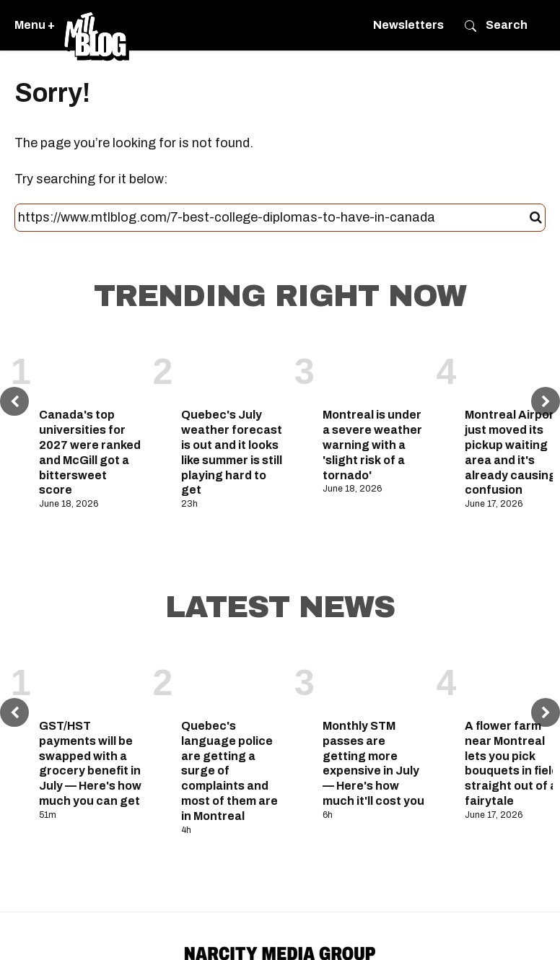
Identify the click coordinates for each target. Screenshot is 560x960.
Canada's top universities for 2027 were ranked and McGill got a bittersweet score (90, 452)
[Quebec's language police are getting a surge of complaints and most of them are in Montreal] (233, 679)
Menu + (35, 25)
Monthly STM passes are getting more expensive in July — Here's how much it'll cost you (373, 763)
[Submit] (536, 218)
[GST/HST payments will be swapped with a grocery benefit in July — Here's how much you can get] (91, 679)
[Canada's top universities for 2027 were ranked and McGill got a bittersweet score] (91, 368)
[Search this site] (274, 218)
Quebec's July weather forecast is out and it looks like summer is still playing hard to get (232, 452)
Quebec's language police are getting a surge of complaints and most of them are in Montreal (229, 771)
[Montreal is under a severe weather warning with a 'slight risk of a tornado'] (374, 368)
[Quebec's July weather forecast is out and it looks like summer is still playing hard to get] (233, 368)
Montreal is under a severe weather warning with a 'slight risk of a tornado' (372, 445)
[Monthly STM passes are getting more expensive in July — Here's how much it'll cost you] (374, 679)
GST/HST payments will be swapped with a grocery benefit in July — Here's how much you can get (90, 763)
